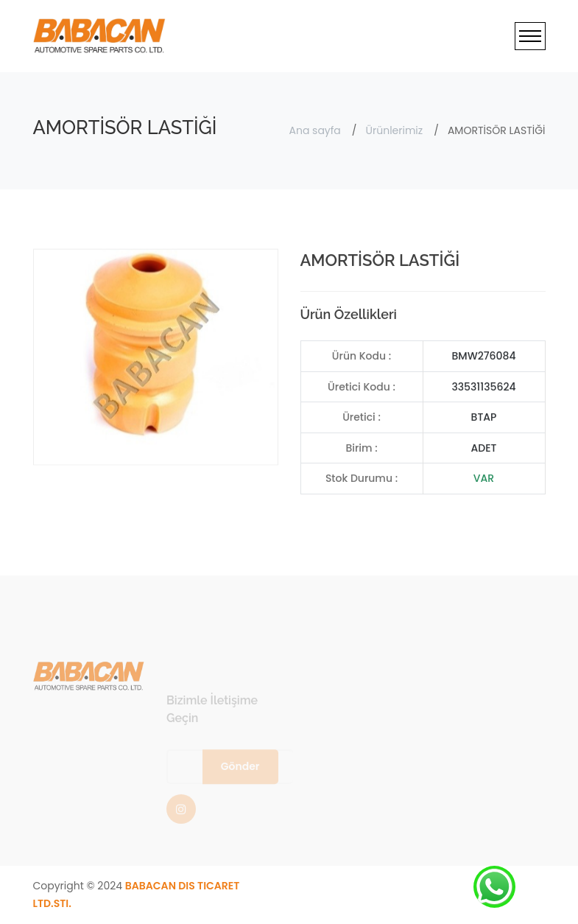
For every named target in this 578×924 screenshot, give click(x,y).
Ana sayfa (314, 130)
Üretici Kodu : (362, 391)
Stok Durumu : (362, 483)
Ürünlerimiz (395, 130)
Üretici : (362, 422)
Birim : (361, 452)
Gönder (240, 780)
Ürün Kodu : (362, 361)
